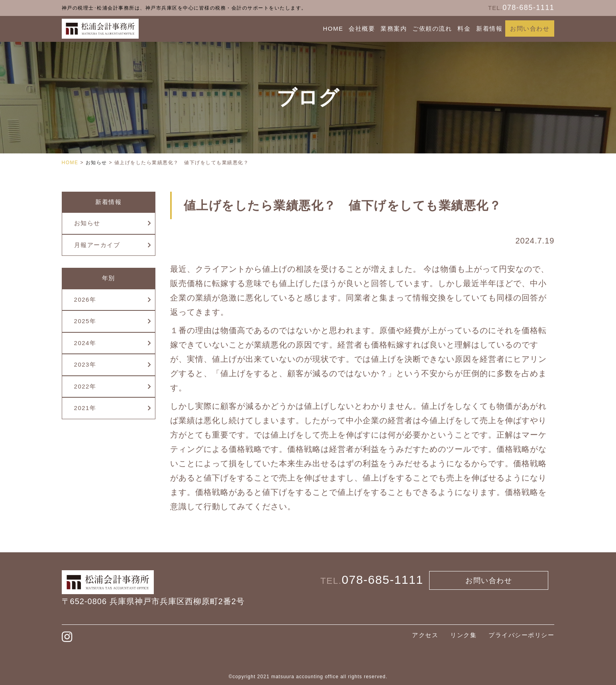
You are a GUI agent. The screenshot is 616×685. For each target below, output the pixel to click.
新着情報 (489, 28)
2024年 (85, 343)
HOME (333, 28)
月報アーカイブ (97, 245)
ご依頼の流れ (432, 28)
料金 (464, 28)
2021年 (85, 408)
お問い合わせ (530, 28)
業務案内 (394, 28)
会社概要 (362, 28)
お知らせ (87, 223)
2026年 (85, 299)
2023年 (85, 364)
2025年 (85, 321)
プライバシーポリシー (521, 635)
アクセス (425, 635)
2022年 (85, 386)
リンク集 (463, 635)
